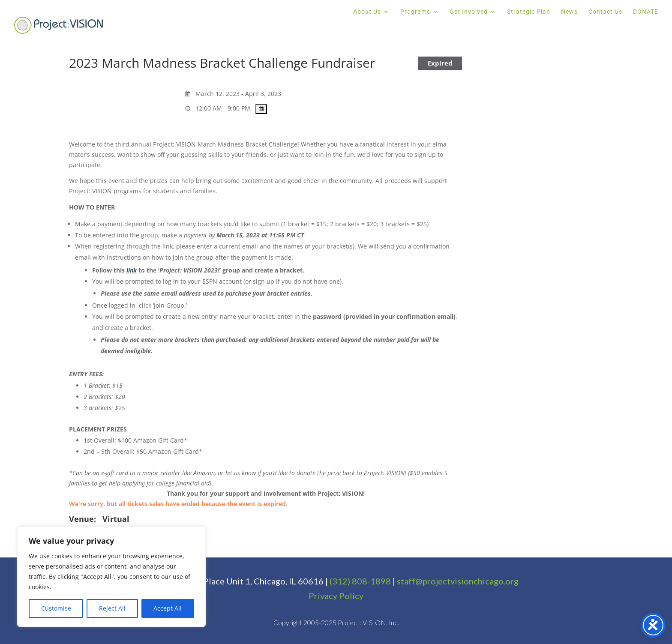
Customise (56, 608)
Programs (415, 12)
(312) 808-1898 (360, 581)
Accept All (168, 608)
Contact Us (605, 12)
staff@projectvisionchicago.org (458, 581)
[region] (111, 577)
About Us (367, 12)
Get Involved (469, 12)
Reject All (112, 608)
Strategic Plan (529, 12)
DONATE (646, 12)
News (569, 12)
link (132, 270)
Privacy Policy (336, 596)
